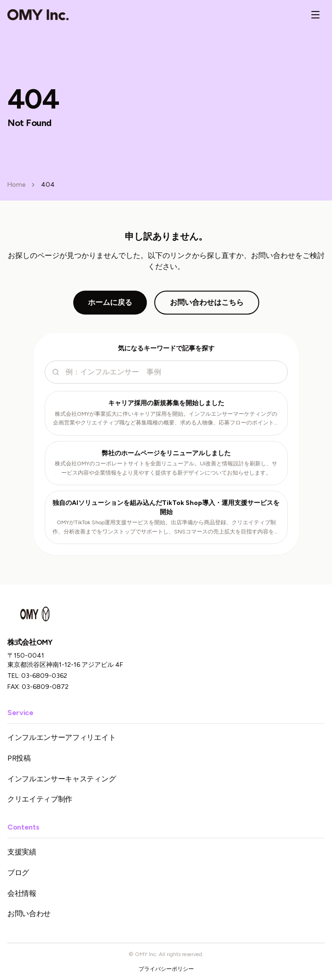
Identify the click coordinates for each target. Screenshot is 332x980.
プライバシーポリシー (166, 969)
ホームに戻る (110, 302)
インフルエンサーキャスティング (61, 779)
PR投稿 (19, 758)
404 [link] (48, 185)
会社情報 (22, 893)
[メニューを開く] (315, 15)
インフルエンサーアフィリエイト (61, 737)
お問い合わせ (29, 914)
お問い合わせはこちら (207, 302)
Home (16, 185)
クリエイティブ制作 (40, 799)
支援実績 (22, 852)
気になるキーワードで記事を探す (166, 348)
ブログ (18, 873)
